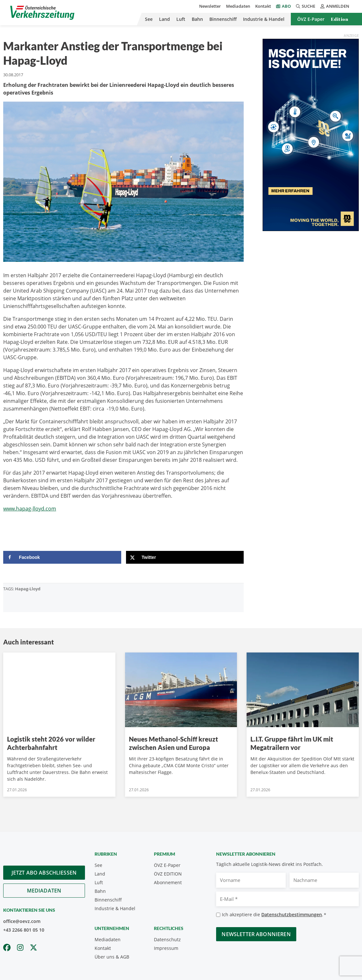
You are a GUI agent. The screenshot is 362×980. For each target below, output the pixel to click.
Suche (306, 6)
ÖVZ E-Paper (311, 19)
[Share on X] (185, 557)
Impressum (166, 948)
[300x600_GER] (311, 134)
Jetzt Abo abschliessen (44, 873)
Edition (340, 19)
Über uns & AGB (112, 957)
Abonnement (168, 882)
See (149, 19)
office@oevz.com (22, 921)
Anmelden (335, 6)
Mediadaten (238, 6)
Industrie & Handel (264, 19)
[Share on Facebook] (62, 557)
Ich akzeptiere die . (274, 915)
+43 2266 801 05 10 (24, 930)
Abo (286, 6)
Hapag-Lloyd (28, 589)
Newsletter (210, 6)
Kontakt (263, 6)
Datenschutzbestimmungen (292, 914)
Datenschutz (167, 939)
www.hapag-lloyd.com (30, 509)
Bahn (197, 19)
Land (164, 19)
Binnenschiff (223, 19)
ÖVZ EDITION (168, 874)
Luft (181, 19)
